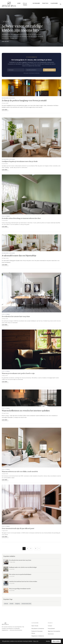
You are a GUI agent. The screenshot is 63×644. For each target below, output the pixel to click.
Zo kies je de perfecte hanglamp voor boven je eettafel (24, 101)
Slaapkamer (54, 3)
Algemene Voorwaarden (54, 631)
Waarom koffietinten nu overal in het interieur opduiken (26, 411)
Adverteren (51, 634)
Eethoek (6, 604)
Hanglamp (17, 604)
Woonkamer (36, 3)
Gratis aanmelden (49, 70)
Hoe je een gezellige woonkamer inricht (20, 589)
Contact (50, 626)
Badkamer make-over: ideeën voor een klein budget (23, 567)
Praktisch (45, 3)
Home (19, 3)
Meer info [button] (36, 641)
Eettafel (11, 604)
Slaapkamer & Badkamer (38, 636)
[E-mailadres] (34, 70)
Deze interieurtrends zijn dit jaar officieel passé (18, 528)
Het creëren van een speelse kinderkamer (20, 574)
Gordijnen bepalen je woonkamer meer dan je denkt (20, 161)
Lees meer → (5, 110)
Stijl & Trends (25, 4)
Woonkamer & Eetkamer (38, 629)
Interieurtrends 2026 (26, 604)
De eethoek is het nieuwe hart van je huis (16, 316)
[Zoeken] (60, 4)
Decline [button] (48, 641)
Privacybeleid (51, 629)
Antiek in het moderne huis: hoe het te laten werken (23, 582)
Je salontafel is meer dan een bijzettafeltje (19, 256)
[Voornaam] (16, 70)
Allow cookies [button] (56, 641)
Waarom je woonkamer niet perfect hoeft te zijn (18, 373)
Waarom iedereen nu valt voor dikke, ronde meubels (20, 471)
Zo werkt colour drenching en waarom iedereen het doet (21, 218)
